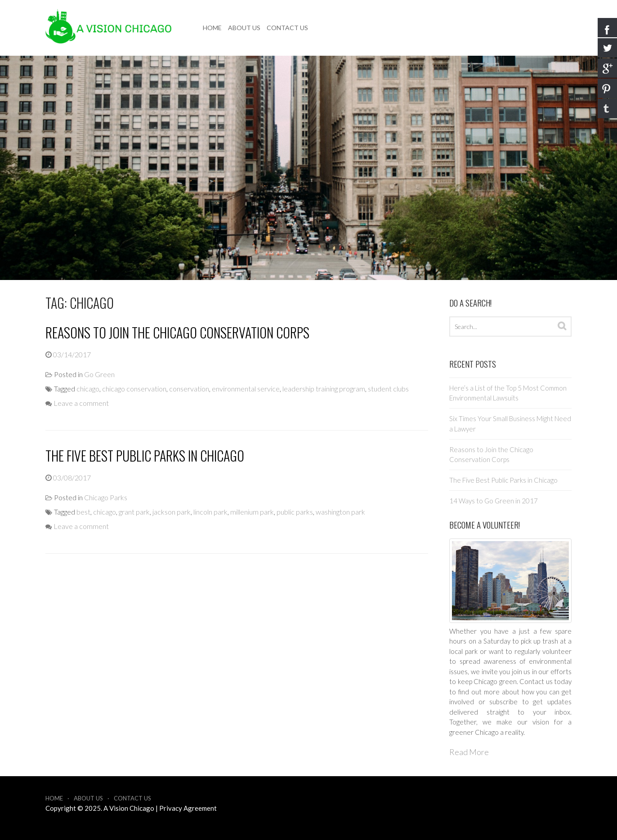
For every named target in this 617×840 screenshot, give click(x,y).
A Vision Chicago (129, 808)
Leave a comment (81, 403)
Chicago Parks (106, 497)
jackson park (172, 512)
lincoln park (210, 512)
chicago (88, 389)
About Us (244, 28)
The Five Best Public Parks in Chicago (145, 456)
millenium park (252, 512)
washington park (340, 512)
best (83, 512)
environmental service (246, 389)
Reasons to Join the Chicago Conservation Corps (177, 332)
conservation (189, 389)
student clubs (388, 389)
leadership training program (324, 389)
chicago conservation (134, 389)
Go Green (99, 374)
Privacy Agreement (188, 808)
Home (212, 28)
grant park (134, 512)
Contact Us (287, 28)
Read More (469, 752)
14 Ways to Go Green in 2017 (494, 501)
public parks (295, 512)
